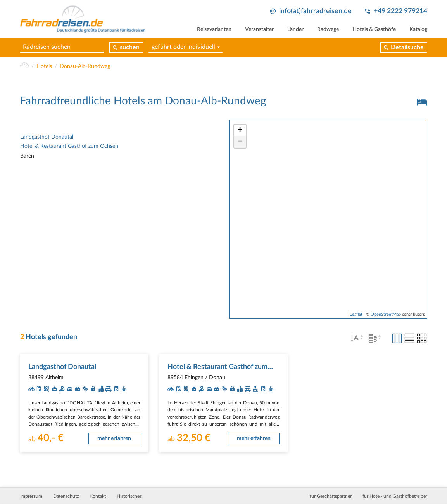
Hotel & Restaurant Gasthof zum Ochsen (69, 146)
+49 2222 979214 (400, 11)
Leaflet (356, 314)
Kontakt (98, 496)
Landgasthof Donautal (47, 137)
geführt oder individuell (183, 47)
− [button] (240, 142)
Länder (295, 29)
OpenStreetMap (386, 314)
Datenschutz (66, 496)
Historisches (129, 496)
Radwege (328, 29)
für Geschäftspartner (331, 496)
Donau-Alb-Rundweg (85, 66)
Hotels (44, 66)
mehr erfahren (114, 438)
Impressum (31, 496)
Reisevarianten (214, 29)
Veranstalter (259, 29)
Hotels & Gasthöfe (374, 29)
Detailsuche (407, 47)
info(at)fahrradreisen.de (315, 11)
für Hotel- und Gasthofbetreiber (395, 496)
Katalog (418, 29)
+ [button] (240, 130)
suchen (130, 47)
